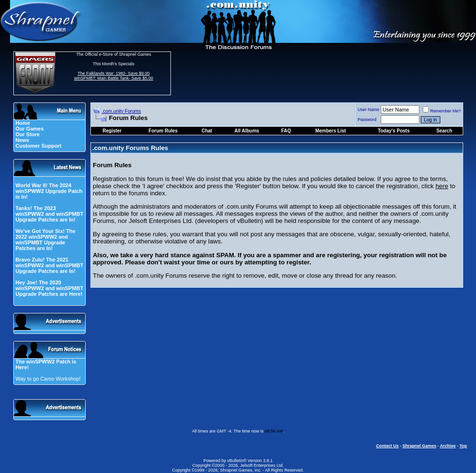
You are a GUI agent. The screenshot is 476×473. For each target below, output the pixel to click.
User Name (368, 110)
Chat (207, 131)
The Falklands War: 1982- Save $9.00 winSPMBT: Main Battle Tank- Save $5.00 (114, 76)
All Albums (247, 131)
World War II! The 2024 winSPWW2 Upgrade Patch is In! (49, 191)
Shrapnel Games (419, 446)
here (442, 186)
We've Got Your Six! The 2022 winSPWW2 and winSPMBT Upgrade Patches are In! (45, 240)
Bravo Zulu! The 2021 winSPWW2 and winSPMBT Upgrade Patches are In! (49, 265)
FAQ (286, 131)
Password (367, 120)
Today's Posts (394, 131)
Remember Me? (442, 111)
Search (444, 131)
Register (112, 131)
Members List (330, 131)
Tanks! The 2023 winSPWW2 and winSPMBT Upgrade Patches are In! (49, 214)
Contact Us (387, 446)
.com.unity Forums (121, 111)
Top (463, 446)
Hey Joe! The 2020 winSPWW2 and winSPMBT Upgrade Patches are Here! (49, 288)
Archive (448, 446)
